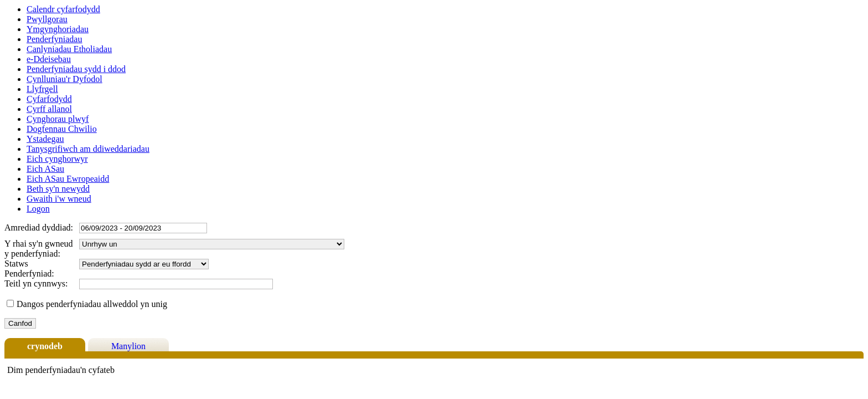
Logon (38, 209)
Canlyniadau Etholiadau (69, 49)
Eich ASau (45, 169)
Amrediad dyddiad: (39, 227)
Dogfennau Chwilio (62, 129)
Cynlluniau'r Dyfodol (64, 79)
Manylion (128, 346)
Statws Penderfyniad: (29, 268)
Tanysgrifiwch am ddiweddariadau (88, 149)
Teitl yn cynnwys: (36, 283)
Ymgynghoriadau (58, 29)
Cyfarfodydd (49, 99)
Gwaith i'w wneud (59, 199)
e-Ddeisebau (49, 59)
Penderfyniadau (54, 39)
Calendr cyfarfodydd (63, 9)
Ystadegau (45, 139)
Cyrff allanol (49, 109)
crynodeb (45, 346)
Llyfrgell (42, 89)
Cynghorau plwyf (58, 119)
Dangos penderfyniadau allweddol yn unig (92, 304)
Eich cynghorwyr (57, 159)
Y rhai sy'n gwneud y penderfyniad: (39, 249)
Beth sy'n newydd (58, 189)
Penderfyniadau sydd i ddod (76, 69)
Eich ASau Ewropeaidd (68, 179)
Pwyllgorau (47, 19)
